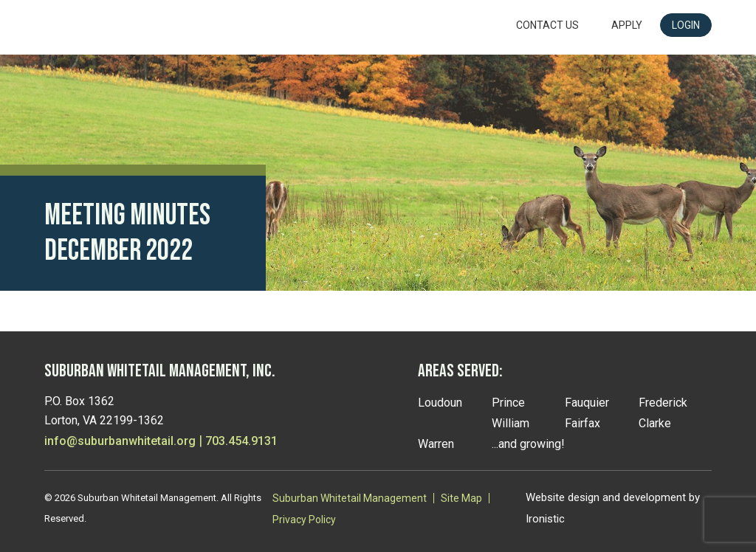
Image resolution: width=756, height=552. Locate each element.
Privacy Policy (304, 520)
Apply (627, 25)
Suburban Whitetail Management (350, 498)
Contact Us (547, 25)
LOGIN (686, 25)
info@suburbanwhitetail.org (120, 441)
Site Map (461, 498)
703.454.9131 (241, 441)
